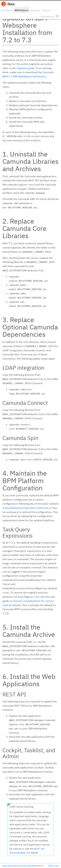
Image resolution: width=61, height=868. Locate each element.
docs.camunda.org (26, 866)
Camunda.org (47, 16)
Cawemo (46, 10)
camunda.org (8, 866)
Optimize (35, 10)
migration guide (26, 68)
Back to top (54, 866)
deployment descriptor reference (29, 508)
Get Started (7, 10)
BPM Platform (22, 10)
